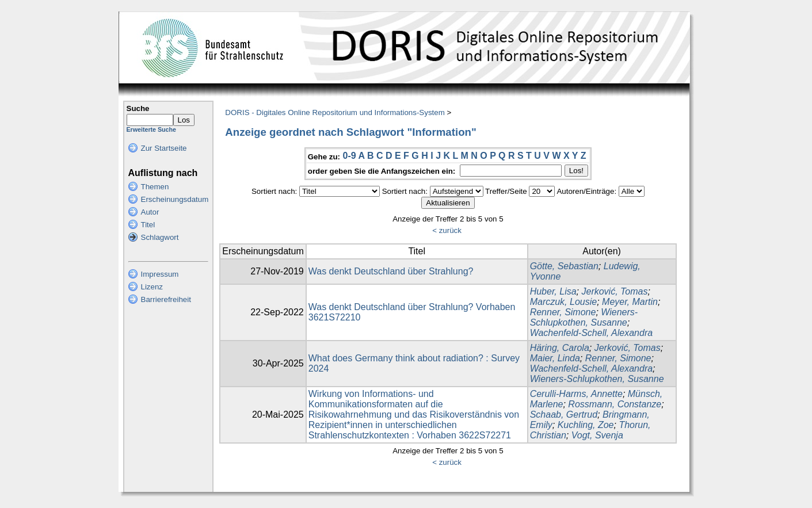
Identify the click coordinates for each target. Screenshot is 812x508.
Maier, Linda (555, 358)
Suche (138, 108)
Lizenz (152, 287)
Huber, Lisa (553, 291)
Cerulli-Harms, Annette (576, 394)
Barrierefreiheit (166, 299)
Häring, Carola (560, 348)
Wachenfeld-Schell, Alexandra (591, 333)
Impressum (160, 274)
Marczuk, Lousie (564, 302)
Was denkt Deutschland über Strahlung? (391, 271)
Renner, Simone (563, 312)
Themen (155, 187)
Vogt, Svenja (597, 435)
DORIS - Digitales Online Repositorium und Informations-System (335, 112)
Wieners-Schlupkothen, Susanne (584, 317)
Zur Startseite (164, 148)
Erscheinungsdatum (175, 199)
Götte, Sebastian (564, 266)
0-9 (349, 156)
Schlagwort (160, 237)
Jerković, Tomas (614, 291)
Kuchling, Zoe (586, 425)
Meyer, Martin (630, 302)
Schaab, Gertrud (564, 415)
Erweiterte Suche (151, 129)
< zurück (447, 230)
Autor (150, 212)
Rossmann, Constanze (615, 404)
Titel (148, 225)
